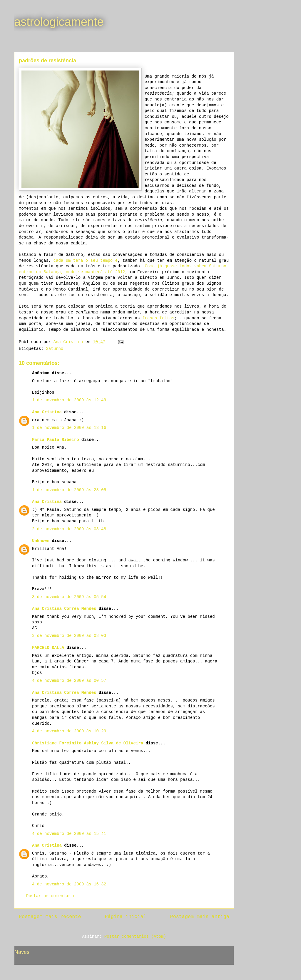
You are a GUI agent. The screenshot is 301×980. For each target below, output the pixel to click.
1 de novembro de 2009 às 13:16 (69, 428)
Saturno (55, 349)
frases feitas (158, 318)
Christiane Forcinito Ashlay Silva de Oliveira (88, 743)
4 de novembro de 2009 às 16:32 (69, 884)
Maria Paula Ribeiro (56, 440)
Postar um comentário (51, 896)
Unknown (41, 541)
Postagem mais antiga (200, 917)
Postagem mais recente (50, 917)
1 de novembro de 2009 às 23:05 (69, 490)
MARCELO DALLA (48, 648)
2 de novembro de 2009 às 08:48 (69, 529)
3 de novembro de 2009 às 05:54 (69, 597)
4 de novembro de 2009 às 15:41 (69, 834)
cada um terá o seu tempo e (86, 261)
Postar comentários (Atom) (135, 937)
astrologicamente (59, 22)
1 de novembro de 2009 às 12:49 (69, 400)
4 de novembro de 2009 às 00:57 (69, 681)
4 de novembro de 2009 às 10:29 (69, 731)
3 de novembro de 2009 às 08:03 (69, 636)
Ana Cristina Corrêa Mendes (64, 609)
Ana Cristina (47, 412)
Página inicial (126, 917)
